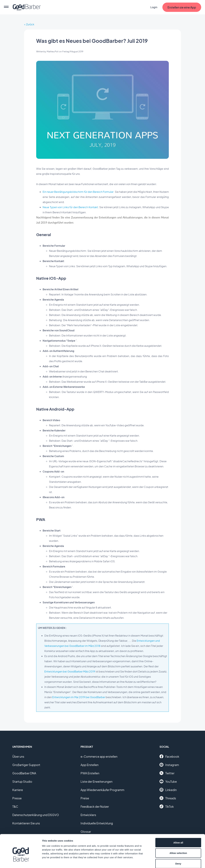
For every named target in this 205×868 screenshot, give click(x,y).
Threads (168, 798)
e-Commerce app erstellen (99, 756)
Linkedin (168, 790)
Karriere (18, 790)
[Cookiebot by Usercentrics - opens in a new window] (21, 862)
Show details (168, 862)
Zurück (30, 24)
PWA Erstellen (90, 773)
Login (154, 7)
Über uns (18, 756)
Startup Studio (22, 781)
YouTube (168, 781)
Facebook (169, 756)
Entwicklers (88, 815)
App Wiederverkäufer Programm (102, 790)
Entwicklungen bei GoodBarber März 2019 (70, 671)
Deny (178, 847)
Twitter (167, 773)
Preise (85, 798)
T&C (15, 806)
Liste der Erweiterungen (96, 781)
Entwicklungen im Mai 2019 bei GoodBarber (79, 697)
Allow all (178, 826)
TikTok (167, 806)
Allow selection (178, 836)
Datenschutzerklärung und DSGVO (36, 815)
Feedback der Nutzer (95, 806)
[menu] (6, 7)
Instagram (169, 765)
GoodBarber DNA (24, 773)
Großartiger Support (26, 765)
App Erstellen (90, 765)
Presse (17, 798)
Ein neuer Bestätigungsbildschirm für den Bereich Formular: (78, 192)
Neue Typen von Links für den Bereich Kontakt (70, 207)
